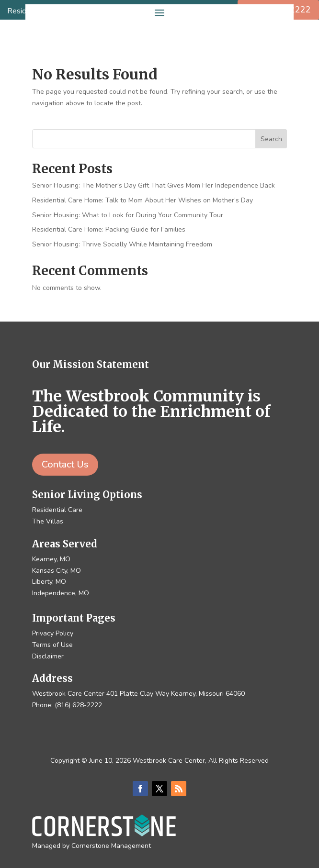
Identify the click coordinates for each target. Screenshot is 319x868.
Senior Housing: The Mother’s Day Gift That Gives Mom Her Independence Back (154, 185)
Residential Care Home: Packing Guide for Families (109, 229)
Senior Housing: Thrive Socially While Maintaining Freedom (122, 244)
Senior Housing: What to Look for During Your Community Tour (128, 215)
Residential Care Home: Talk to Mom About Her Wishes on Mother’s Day (142, 200)
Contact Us (65, 464)
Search (271, 139)
